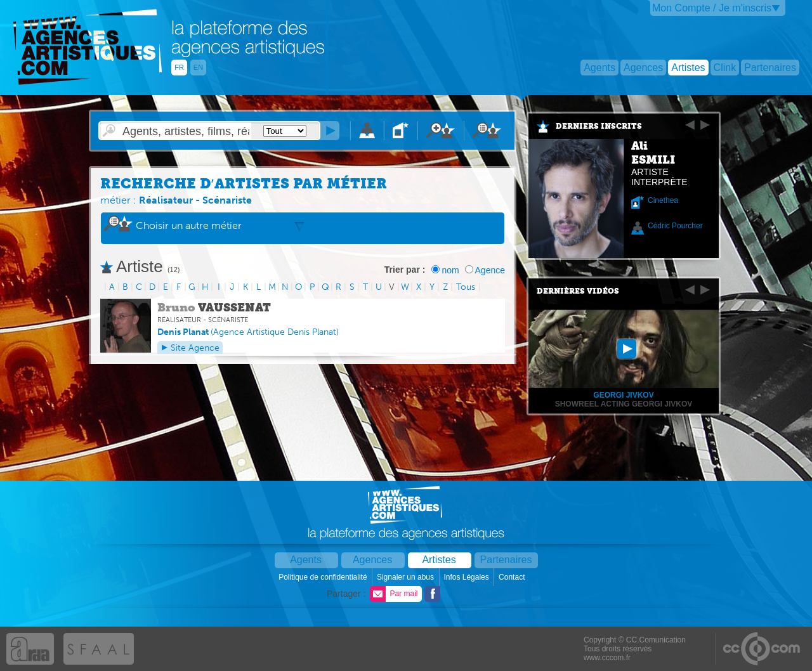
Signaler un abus (406, 577)
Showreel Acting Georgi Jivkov (624, 404)
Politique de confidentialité (324, 577)
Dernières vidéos (578, 291)
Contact (513, 577)
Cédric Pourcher (675, 226)
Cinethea (663, 200)
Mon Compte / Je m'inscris (712, 8)
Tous (466, 287)
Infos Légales (467, 577)
